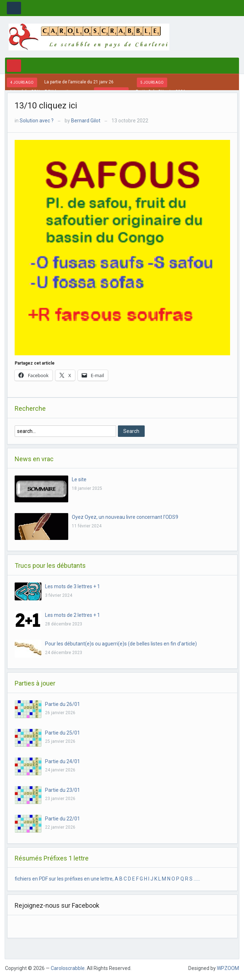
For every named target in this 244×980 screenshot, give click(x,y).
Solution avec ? (37, 121)
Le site (79, 479)
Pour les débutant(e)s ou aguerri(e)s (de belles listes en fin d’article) (121, 644)
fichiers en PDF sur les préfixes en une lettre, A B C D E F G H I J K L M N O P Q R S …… (107, 879)
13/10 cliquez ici (46, 106)
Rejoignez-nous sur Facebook (57, 905)
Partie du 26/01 (63, 704)
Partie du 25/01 (63, 733)
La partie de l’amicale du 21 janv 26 (79, 82)
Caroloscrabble (68, 968)
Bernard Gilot (86, 121)
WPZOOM (228, 968)
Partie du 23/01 (63, 790)
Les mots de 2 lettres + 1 (73, 615)
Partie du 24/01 (63, 761)
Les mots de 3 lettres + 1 (73, 586)
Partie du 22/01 (63, 819)
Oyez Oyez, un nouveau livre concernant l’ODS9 (125, 517)
